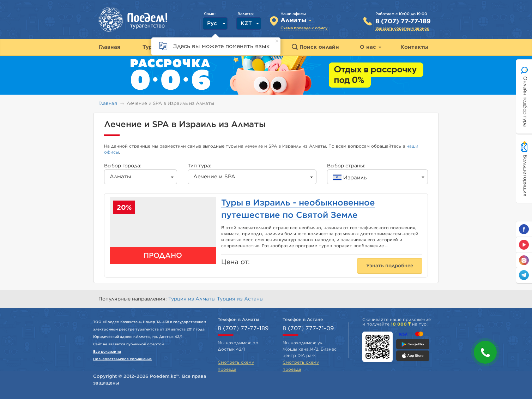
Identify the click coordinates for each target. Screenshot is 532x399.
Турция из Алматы (193, 299)
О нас (371, 47)
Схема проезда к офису (304, 28)
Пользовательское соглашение (122, 359)
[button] (485, 352)
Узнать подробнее (390, 266)
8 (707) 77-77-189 (403, 22)
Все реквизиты (107, 352)
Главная (108, 104)
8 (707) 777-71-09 (308, 328)
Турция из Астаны (240, 299)
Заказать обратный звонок (402, 28)
